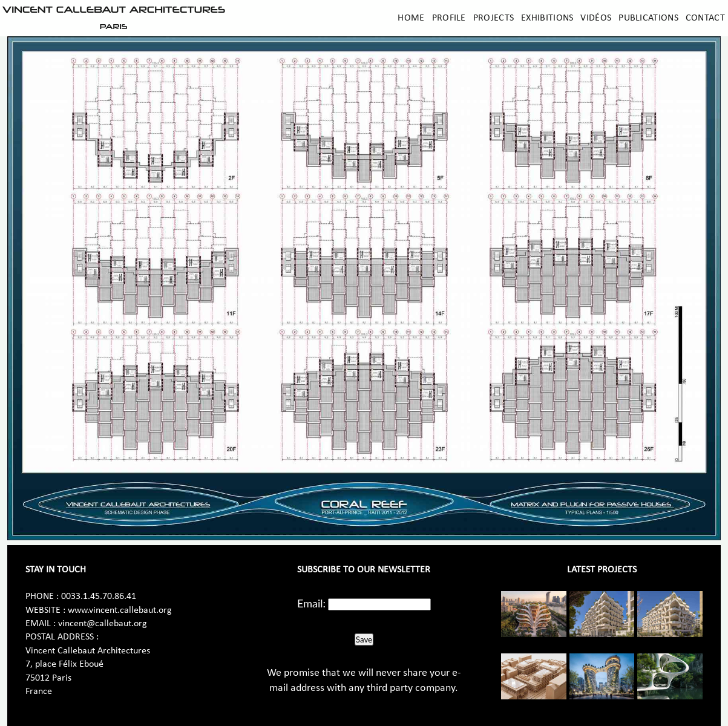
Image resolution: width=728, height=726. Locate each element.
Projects (494, 18)
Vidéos (596, 18)
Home (411, 18)
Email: (311, 603)
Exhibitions (547, 18)
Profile (449, 18)
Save (364, 639)
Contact (705, 18)
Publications (648, 18)
